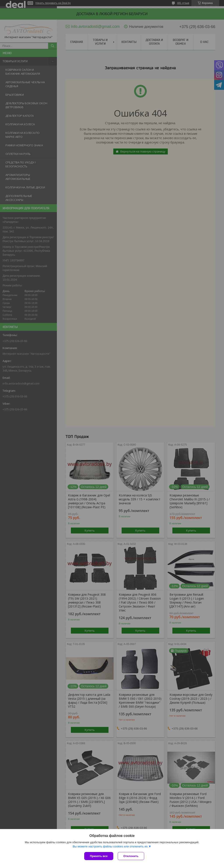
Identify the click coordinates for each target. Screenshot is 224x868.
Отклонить (131, 856)
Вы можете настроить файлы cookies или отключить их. (110, 846)
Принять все (99, 856)
